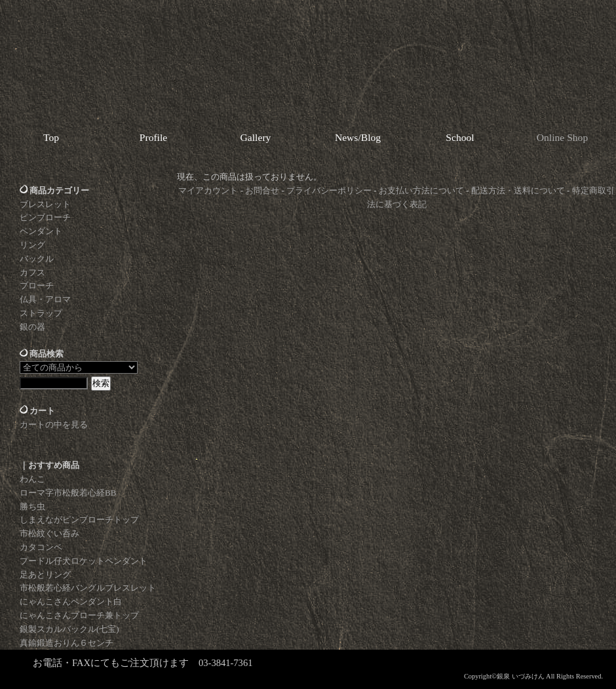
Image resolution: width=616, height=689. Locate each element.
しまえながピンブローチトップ (79, 520)
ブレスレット (45, 204)
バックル (37, 259)
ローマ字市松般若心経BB (68, 493)
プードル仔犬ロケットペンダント (84, 561)
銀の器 (32, 327)
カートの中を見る (54, 424)
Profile (153, 137)
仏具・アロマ (45, 299)
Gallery (256, 137)
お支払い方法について (421, 190)
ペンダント (41, 231)
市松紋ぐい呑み (49, 533)
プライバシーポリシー (329, 190)
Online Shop (562, 137)
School (460, 137)
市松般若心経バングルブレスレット (88, 588)
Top (51, 137)
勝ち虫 (32, 506)
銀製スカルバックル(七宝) (69, 629)
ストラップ (41, 313)
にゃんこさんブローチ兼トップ (79, 615)
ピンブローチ (45, 217)
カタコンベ (41, 547)
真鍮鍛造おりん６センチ (67, 643)
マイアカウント (208, 190)
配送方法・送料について (518, 190)
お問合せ (262, 190)
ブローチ (37, 285)
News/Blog (358, 137)
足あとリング (45, 575)
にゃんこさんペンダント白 (71, 601)
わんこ (32, 479)
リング (32, 245)
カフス (32, 272)
